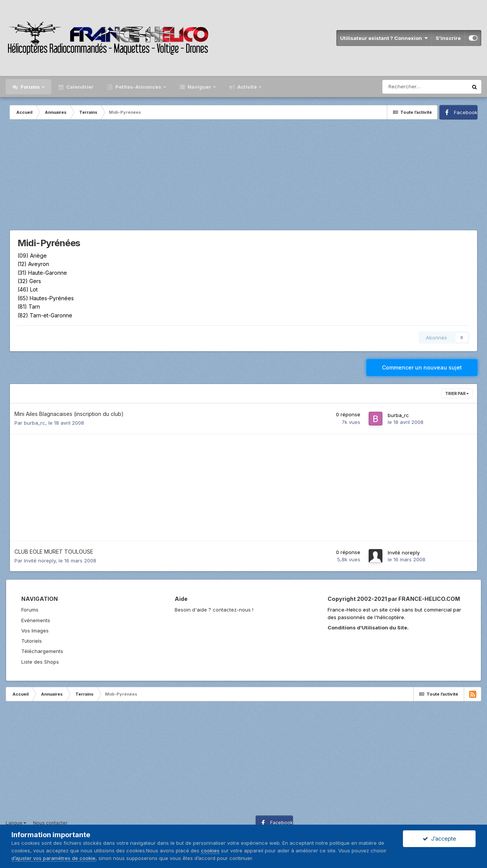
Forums (30, 87)
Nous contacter (50, 823)
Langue (16, 823)
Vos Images (35, 631)
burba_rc (35, 423)
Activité (247, 87)
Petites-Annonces (138, 87)
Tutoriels (32, 641)
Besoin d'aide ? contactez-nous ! (214, 610)
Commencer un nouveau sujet (422, 367)
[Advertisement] (243, 177)
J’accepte (439, 839)
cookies (210, 850)
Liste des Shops (40, 662)
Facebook (466, 112)
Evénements (36, 620)
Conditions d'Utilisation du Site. (368, 628)
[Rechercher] (425, 87)
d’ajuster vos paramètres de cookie (53, 858)
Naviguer (199, 87)
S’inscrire (448, 38)
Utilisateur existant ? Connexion (384, 38)
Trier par (457, 393)
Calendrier (79, 87)
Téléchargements (42, 651)
